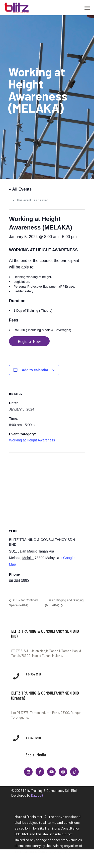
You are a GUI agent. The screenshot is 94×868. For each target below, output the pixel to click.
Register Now (29, 341)
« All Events (20, 189)
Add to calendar (35, 370)
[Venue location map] (47, 489)
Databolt (37, 795)
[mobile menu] (87, 8)
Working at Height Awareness (32, 440)
